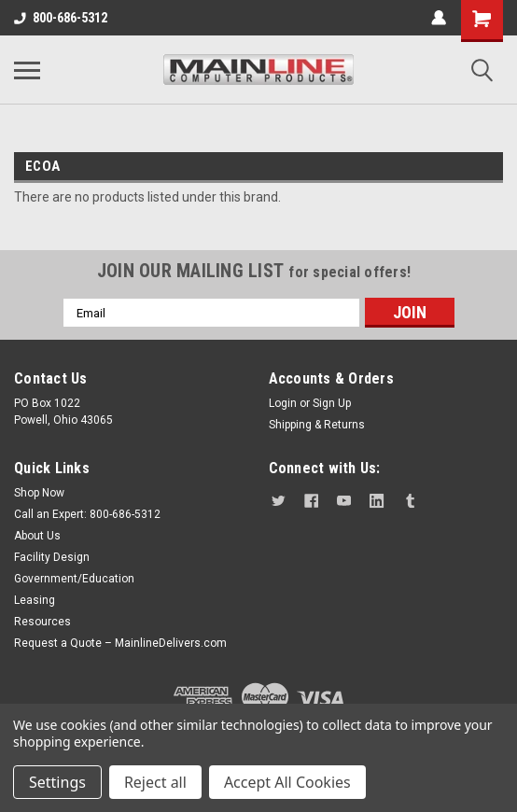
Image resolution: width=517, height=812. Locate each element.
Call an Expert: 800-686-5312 (87, 514)
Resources (42, 622)
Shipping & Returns (317, 425)
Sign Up (332, 403)
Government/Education (74, 579)
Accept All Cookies (287, 782)
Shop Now (39, 493)
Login (283, 403)
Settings (57, 782)
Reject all (155, 782)
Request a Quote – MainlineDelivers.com (120, 643)
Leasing (35, 600)
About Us (37, 536)
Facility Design (52, 557)
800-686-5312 (61, 18)
